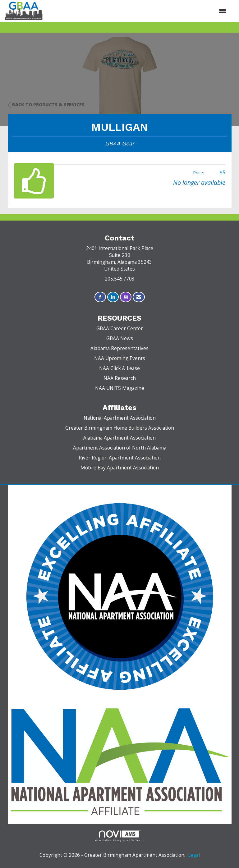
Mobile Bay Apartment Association (120, 468)
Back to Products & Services (46, 105)
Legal (194, 855)
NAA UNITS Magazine (120, 388)
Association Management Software (120, 836)
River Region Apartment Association (120, 458)
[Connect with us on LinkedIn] (113, 297)
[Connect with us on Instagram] (126, 297)
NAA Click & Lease (119, 368)
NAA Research (120, 378)
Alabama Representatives (119, 348)
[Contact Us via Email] (139, 297)
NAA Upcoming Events (120, 358)
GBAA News (120, 338)
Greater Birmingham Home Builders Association (120, 428)
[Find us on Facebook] (100, 297)
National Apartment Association (120, 418)
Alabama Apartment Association (119, 438)
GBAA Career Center (120, 329)
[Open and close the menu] (138, 11)
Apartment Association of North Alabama (120, 448)
